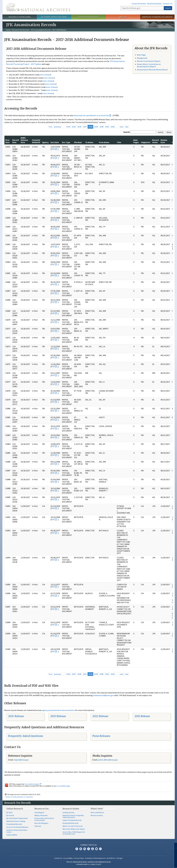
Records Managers (41, 823)
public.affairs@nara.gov (108, 760)
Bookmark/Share (155, 4)
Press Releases (101, 736)
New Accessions (97, 815)
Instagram (85, 849)
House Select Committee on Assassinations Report (149, 65)
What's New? (97, 809)
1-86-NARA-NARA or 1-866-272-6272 (88, 864)
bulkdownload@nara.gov (103, 695)
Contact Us (168, 4)
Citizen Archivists (139, 4)
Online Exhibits (12, 835)
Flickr (100, 849)
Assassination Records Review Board (152, 70)
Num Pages (136, 141)
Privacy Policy (79, 858)
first (51, 127)
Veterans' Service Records (54, 17)
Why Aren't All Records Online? (74, 829)
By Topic (9, 812)
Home (8, 30)
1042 (113, 127)
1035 (74, 127)
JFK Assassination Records (41, 30)
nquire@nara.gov (21, 760)
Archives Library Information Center (17, 831)
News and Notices (97, 812)
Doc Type (66, 142)
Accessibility (68, 858)
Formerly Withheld (36, 141)
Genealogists (39, 812)
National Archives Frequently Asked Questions (73, 816)
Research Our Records (20, 17)
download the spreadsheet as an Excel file (91, 115)
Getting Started (68, 812)
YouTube (93, 849)
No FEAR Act (111, 858)
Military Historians (41, 815)
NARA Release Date (24, 140)
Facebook (77, 849)
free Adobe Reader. (33, 784)
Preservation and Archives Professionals (44, 819)
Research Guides (71, 809)
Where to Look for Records (73, 826)
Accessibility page (63, 786)
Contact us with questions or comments (19, 797)
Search (168, 8)
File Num (78, 142)
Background (142, 58)
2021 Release (142, 716)
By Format (10, 815)
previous (58, 127)
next (122, 127)
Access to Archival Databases (17, 827)
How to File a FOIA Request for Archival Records (74, 833)
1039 (96, 127)
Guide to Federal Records (72, 820)
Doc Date (55, 142)
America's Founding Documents (157, 17)
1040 (101, 127)
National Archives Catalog (16, 821)
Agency (45, 142)
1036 (79, 127)
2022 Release (100, 716)
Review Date (164, 141)
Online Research (15, 809)
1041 (107, 127)
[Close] (174, 845)
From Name (104, 142)
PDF (53, 149)
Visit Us (123, 17)
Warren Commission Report (149, 61)
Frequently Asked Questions (26, 736)
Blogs (96, 849)
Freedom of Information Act (95, 858)
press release (45, 75)
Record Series (155, 141)
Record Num (16, 141)
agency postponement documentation (58, 710)
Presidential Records (14, 824)
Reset (169, 132)
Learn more (155, 864)
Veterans (38, 826)
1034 (68, 127)
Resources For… (42, 809)
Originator (146, 142)
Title (119, 142)
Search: (127, 132)
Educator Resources (89, 17)
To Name (89, 142)
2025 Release (16, 716)
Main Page (141, 55)
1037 (85, 127)
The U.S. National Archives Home (38, 7)
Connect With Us (88, 845)
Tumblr (89, 849)
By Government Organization (17, 818)
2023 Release (58, 716)
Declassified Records (71, 823)
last (127, 127)
